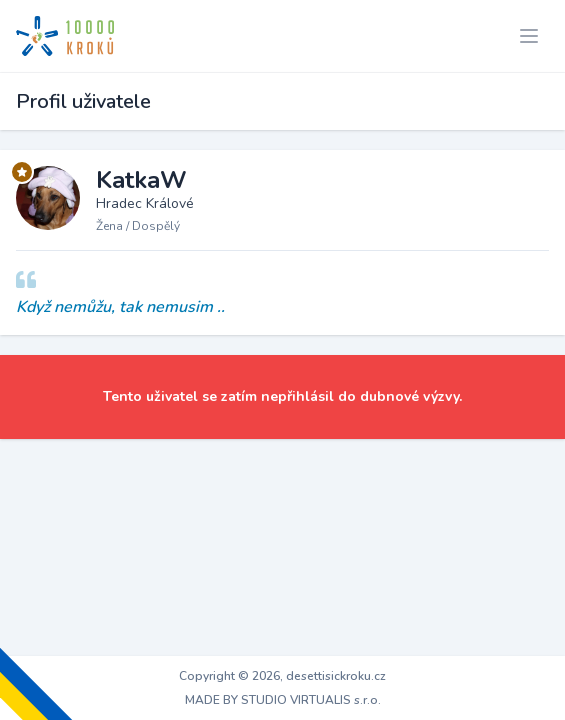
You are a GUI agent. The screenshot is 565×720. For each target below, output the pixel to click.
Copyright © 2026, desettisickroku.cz (282, 676)
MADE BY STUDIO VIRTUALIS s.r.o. (283, 700)
